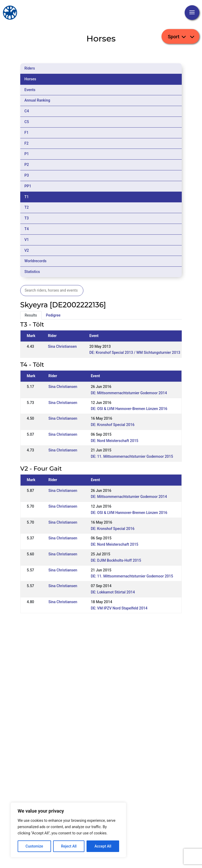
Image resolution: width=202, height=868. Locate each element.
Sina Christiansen (62, 346)
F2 (27, 143)
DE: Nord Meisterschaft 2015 (115, 441)
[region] (68, 830)
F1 (27, 133)
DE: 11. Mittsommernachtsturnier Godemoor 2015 (132, 456)
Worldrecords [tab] (36, 261)
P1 (27, 154)
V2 (27, 250)
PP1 (28, 186)
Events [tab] (30, 90)
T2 (27, 207)
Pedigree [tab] (53, 315)
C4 (27, 111)
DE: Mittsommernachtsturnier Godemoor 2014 (129, 393)
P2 (27, 165)
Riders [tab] (30, 68)
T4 (27, 229)
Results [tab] (31, 315)
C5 (27, 122)
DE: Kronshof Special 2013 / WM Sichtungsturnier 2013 (135, 353)
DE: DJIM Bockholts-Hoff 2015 (116, 560)
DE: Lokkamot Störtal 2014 (113, 592)
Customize (34, 846)
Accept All (103, 846)
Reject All (69, 846)
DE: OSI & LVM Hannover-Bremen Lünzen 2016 (129, 409)
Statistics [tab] (32, 272)
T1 (27, 197)
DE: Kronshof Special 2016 (113, 425)
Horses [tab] (30, 79)
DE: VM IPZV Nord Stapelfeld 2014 (119, 608)
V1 (27, 240)
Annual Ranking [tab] (37, 100)
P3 (27, 175)
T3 (27, 218)
